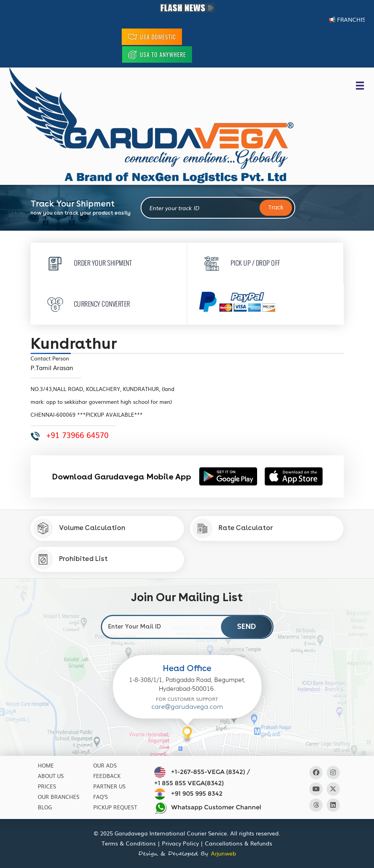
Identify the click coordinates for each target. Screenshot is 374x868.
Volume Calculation (79, 528)
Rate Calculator (233, 528)
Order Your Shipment (87, 263)
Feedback (107, 776)
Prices (47, 786)
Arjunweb (224, 853)
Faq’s (101, 797)
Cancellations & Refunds (239, 843)
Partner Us (109, 786)
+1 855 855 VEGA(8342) (189, 783)
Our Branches (59, 797)
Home (46, 765)
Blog (45, 807)
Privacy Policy (180, 843)
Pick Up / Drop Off (240, 263)
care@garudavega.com (187, 707)
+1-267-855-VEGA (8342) (208, 772)
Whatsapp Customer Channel (208, 808)
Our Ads (105, 765)
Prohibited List (70, 559)
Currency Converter (86, 304)
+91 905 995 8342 (197, 793)
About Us (51, 776)
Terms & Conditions (129, 843)
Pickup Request (115, 807)
